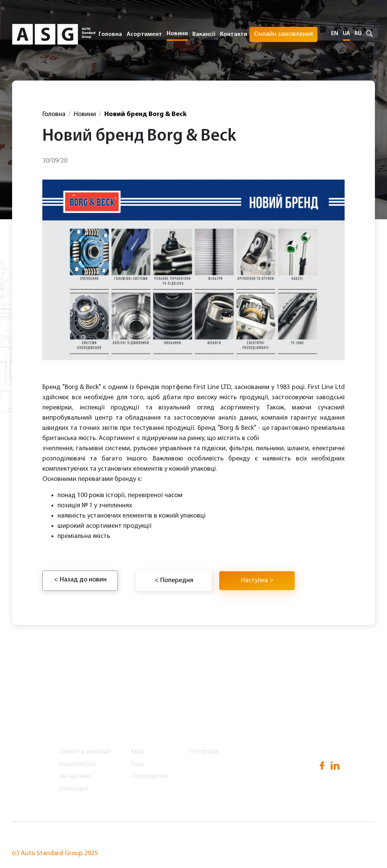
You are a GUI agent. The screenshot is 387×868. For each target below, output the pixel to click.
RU (358, 34)
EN (335, 34)
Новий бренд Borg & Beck (146, 114)
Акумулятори (77, 764)
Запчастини (74, 776)
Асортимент (79, 729)
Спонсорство (149, 776)
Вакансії (204, 34)
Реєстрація (204, 752)
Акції (137, 752)
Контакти (234, 34)
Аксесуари (74, 789)
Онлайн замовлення (283, 34)
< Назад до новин (80, 580)
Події (137, 764)
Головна (110, 34)
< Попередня (174, 580)
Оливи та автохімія (84, 752)
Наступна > (257, 580)
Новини (177, 34)
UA (346, 34)
